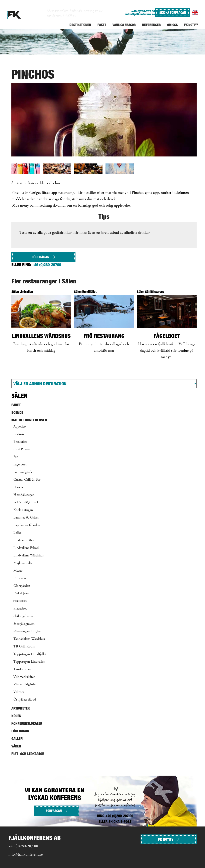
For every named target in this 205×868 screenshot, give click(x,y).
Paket (16, 405)
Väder (16, 746)
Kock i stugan (23, 510)
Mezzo (18, 571)
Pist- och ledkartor (28, 754)
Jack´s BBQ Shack (26, 503)
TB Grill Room (24, 647)
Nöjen (16, 716)
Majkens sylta (23, 563)
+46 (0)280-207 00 (23, 846)
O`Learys (20, 578)
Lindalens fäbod (24, 540)
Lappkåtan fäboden (27, 525)
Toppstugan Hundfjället (30, 654)
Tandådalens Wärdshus (29, 639)
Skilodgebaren (23, 616)
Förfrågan (43, 257)
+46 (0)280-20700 (46, 265)
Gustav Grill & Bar (27, 480)
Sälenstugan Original (28, 631)
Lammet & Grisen (26, 518)
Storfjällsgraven (24, 624)
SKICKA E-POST (120, 822)
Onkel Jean (21, 594)
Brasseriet (20, 442)
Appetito (20, 427)
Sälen (19, 396)
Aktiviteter (21, 708)
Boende (17, 412)
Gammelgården (24, 472)
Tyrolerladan (22, 669)
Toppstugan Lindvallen (29, 662)
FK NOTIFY (169, 839)
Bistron (19, 434)
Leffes (17, 533)
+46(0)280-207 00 (143, 11)
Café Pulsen (22, 449)
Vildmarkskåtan (24, 677)
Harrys (18, 487)
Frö (16, 457)
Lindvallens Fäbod (26, 548)
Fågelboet (20, 465)
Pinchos (20, 601)
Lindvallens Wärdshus (29, 556)
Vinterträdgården (25, 685)
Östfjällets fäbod (25, 700)
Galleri (17, 739)
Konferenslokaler (27, 723)
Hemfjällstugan (24, 495)
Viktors (19, 692)
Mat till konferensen (29, 420)
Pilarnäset (20, 609)
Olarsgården (22, 586)
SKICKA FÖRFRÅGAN (173, 13)
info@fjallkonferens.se (140, 14)
